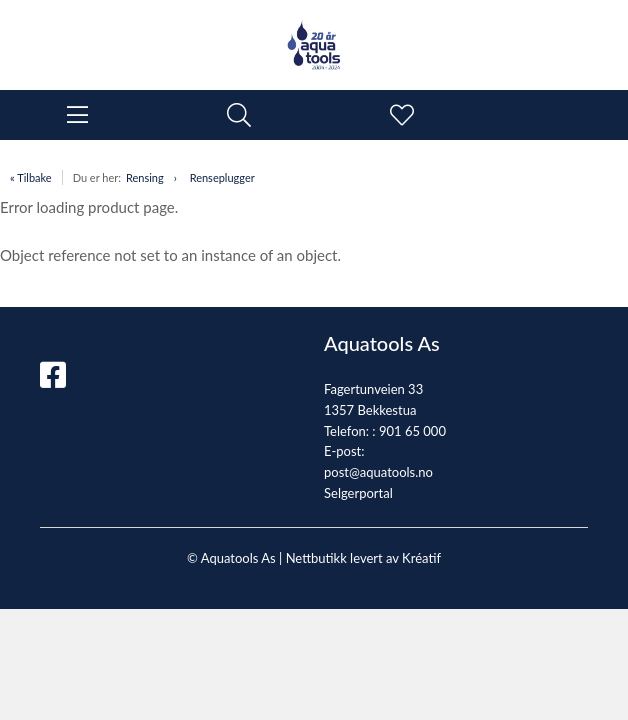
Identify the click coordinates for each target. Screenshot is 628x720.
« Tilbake (31, 177)
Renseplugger (222, 177)
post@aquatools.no (378, 472)
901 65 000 (412, 431)
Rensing (145, 177)
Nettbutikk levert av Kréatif (363, 558)
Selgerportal (358, 493)
